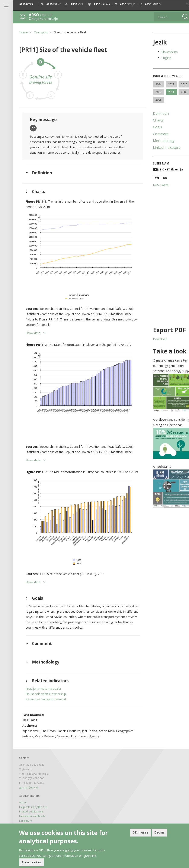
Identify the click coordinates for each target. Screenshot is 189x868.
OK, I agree (140, 833)
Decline (159, 833)
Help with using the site (33, 802)
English (162, 58)
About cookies (31, 862)
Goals (153, 135)
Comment (157, 142)
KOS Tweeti (157, 192)
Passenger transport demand (46, 695)
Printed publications (31, 807)
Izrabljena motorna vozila (43, 684)
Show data (33, 330)
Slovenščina (166, 52)
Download (156, 347)
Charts (154, 128)
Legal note (25, 816)
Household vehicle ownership (46, 689)
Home (23, 32)
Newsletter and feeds (32, 812)
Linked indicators (163, 155)
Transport (41, 32)
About (23, 798)
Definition (157, 121)
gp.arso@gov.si (29, 783)
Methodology (160, 148)
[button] (182, 4)
